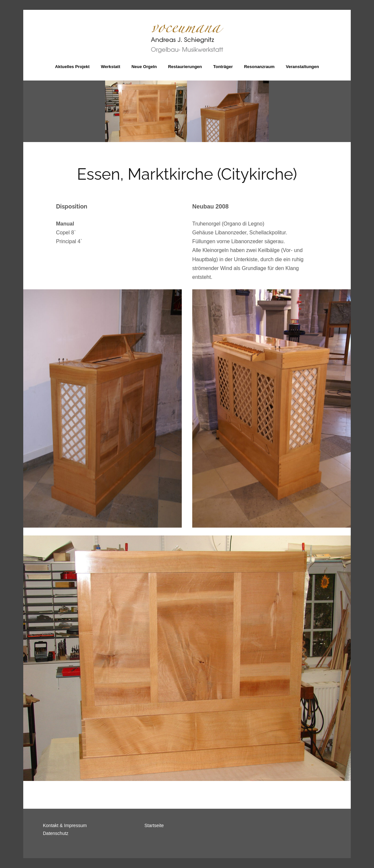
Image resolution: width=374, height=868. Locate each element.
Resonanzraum (259, 67)
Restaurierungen (185, 67)
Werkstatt (111, 67)
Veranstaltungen (302, 67)
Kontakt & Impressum (65, 825)
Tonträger (223, 67)
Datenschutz (56, 833)
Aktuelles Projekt (72, 67)
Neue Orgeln (144, 67)
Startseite (154, 825)
